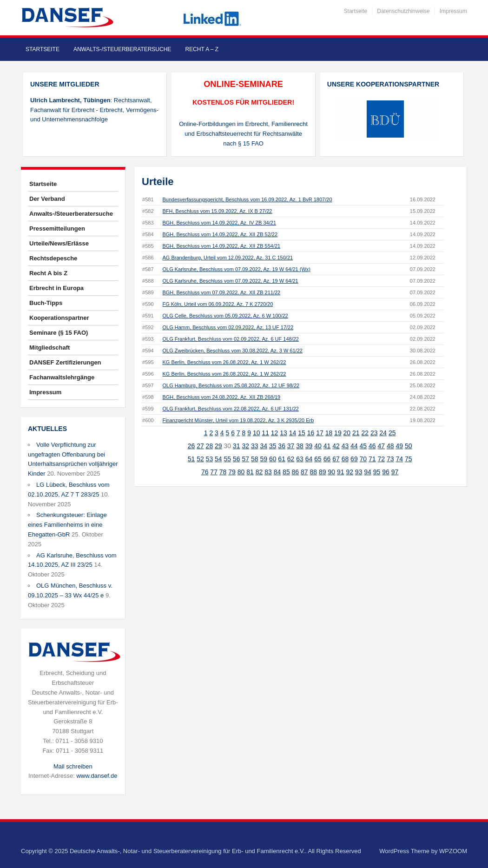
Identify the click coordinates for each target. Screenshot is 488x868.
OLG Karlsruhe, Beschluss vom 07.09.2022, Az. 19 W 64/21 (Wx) (236, 269)
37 (291, 446)
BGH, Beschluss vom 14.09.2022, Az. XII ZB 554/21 (221, 246)
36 (282, 446)
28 (210, 446)
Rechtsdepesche (53, 258)
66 (327, 459)
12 (275, 433)
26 (191, 446)
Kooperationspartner (59, 318)
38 (300, 446)
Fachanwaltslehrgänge (62, 377)
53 (210, 459)
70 (363, 459)
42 (336, 446)
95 (377, 472)
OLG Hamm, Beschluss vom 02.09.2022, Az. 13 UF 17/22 (228, 327)
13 (284, 433)
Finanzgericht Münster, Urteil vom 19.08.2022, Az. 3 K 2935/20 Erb (238, 420)
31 (237, 446)
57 (245, 459)
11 (265, 433)
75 (409, 459)
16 (311, 433)
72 (382, 459)
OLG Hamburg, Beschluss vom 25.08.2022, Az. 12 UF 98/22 (231, 385)
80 (241, 472)
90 (331, 472)
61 (282, 459)
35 (273, 446)
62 (291, 459)
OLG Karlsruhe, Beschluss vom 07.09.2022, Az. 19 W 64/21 (230, 281)
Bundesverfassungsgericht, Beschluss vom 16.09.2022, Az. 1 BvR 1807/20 (247, 199)
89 (323, 472)
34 (264, 446)
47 (382, 446)
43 (345, 446)
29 (218, 446)
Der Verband (47, 199)
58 (255, 459)
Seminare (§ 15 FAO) (59, 333)
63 (300, 459)
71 (372, 459)
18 (329, 433)
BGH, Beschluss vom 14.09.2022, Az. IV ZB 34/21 (219, 223)
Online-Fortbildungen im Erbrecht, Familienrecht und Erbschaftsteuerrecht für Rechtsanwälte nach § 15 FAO (243, 134)
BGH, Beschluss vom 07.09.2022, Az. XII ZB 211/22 (221, 292)
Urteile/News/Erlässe (59, 243)
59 (264, 459)
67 (336, 459)
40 (318, 446)
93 (359, 472)
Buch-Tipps (46, 303)
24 (383, 433)
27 (200, 446)
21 (356, 433)
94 (368, 472)
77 (214, 472)
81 (250, 472)
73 (390, 459)
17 (320, 433)
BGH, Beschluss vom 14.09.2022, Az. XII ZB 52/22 (220, 234)
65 (318, 459)
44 (354, 446)
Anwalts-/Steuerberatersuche (122, 49)
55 (228, 459)
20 (347, 433)
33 (255, 446)
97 (395, 472)
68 (345, 459)
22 (365, 433)
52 (200, 459)
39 (309, 446)
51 (191, 459)
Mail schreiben (73, 766)
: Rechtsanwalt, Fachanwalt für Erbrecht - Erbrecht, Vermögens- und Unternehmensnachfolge (94, 110)
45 (363, 446)
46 (372, 446)
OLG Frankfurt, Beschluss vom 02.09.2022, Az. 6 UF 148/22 (230, 339)
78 (223, 472)
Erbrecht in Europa (56, 288)
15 (302, 433)
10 (257, 433)
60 (273, 459)
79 (232, 472)
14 (293, 433)
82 (259, 472)
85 (286, 472)
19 (338, 433)
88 (314, 472)
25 (392, 433)
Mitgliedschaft (49, 348)
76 (205, 472)
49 (399, 446)
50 (409, 446)
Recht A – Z (202, 49)
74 (399, 459)
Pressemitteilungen (57, 229)
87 (304, 472)
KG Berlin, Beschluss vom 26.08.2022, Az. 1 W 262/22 (224, 362)
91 (341, 472)
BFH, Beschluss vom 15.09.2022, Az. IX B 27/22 (217, 211)
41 (327, 446)
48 (390, 446)
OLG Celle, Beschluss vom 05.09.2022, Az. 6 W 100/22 (225, 316)
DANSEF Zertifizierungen (65, 362)
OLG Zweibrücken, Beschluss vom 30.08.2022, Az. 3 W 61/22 (232, 351)
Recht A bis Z (48, 273)
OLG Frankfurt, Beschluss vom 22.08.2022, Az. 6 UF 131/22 (230, 409)
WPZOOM (453, 851)
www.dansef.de (97, 776)
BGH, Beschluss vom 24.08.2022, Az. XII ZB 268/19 (221, 397)
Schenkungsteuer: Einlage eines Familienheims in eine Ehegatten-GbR (67, 525)
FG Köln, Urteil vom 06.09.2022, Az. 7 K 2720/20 (218, 304)
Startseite (356, 11)
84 (277, 472)
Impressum (453, 11)
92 (350, 472)
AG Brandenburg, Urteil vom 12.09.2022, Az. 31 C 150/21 (228, 258)
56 (237, 459)
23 (374, 433)
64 (309, 459)
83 (268, 472)
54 (218, 459)
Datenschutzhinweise (403, 11)
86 (296, 472)
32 (245, 446)
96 (386, 472)
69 (354, 459)
